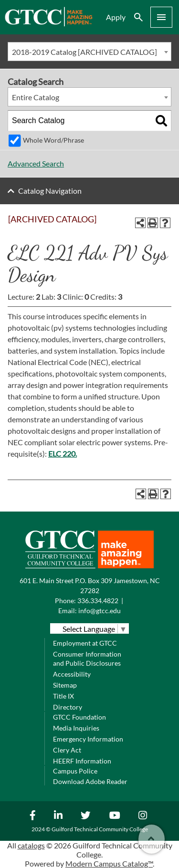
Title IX (63, 696)
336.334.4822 (98, 601)
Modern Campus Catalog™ (109, 863)
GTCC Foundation (79, 717)
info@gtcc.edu (100, 611)
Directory (68, 707)
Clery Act (67, 750)
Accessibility (72, 674)
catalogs (31, 845)
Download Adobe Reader (90, 781)
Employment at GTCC (85, 643)
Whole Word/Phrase (53, 140)
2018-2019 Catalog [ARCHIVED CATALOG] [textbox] (84, 52)
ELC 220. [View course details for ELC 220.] (63, 454)
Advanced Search (36, 163)
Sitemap (65, 685)
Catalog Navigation (50, 191)
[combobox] (89, 52)
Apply (116, 17)
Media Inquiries (76, 728)
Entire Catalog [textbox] (36, 97)
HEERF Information (82, 761)
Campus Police (75, 771)
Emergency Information (88, 739)
